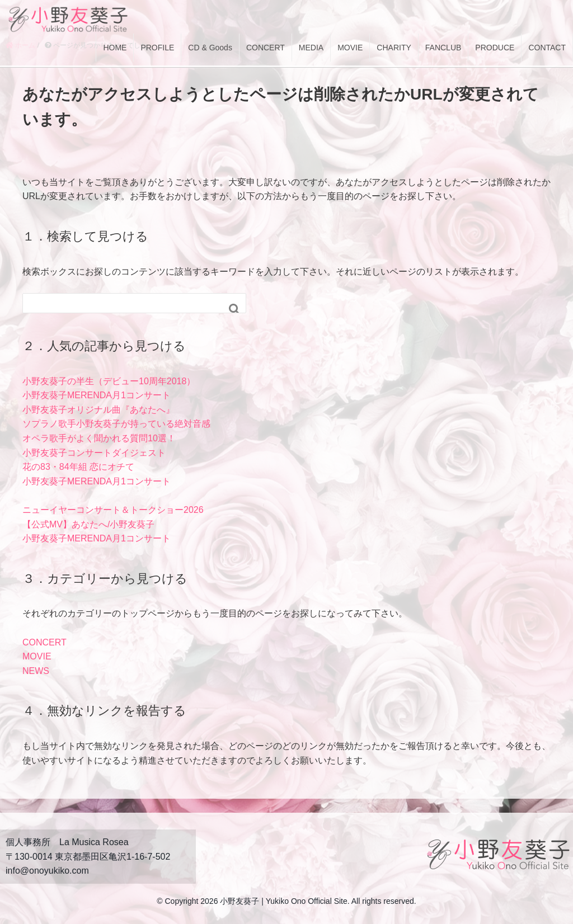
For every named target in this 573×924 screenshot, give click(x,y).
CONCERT (266, 48)
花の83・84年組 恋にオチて (78, 467)
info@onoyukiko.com (47, 871)
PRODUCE (495, 48)
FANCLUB (443, 48)
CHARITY (394, 48)
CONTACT (547, 48)
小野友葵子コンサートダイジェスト (94, 453)
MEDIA (311, 48)
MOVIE (350, 48)
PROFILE (157, 48)
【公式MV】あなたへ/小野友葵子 (88, 524)
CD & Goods (210, 48)
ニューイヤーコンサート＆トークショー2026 (113, 510)
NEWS (36, 671)
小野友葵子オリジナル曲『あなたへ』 (98, 410)
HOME (115, 48)
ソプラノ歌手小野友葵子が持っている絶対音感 (116, 424)
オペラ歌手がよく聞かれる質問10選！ (99, 438)
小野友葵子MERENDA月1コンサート (97, 395)
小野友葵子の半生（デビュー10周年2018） (109, 381)
